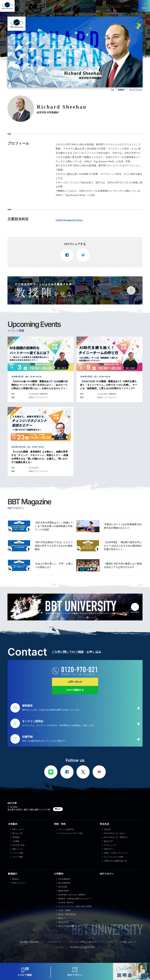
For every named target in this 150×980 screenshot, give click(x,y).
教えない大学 (18, 833)
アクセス (59, 947)
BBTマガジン (107, 874)
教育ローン (63, 918)
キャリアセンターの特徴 (114, 857)
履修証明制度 (63, 891)
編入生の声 (108, 841)
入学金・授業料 (64, 910)
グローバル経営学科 (66, 829)
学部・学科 (60, 824)
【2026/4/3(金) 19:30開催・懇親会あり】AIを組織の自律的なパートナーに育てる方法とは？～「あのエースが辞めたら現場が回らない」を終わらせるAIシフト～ (40, 385)
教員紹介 (13, 874)
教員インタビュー (19, 883)
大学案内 (13, 824)
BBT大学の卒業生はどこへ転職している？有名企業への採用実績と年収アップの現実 (54, 526)
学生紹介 (108, 829)
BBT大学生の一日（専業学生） (116, 837)
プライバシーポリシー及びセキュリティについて (91, 942)
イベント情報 (18, 853)
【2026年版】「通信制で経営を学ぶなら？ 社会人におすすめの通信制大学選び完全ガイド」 (123, 546)
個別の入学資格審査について (70, 926)
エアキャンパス (110, 845)
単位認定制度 (63, 922)
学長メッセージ (18, 829)
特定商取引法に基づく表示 (82, 947)
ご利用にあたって (128, 942)
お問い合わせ (75, 682)
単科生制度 (63, 887)
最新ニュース (18, 849)
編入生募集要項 (64, 883)
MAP (59, 809)
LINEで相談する (75, 690)
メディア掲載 (18, 857)
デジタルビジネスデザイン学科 (70, 833)
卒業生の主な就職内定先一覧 (115, 861)
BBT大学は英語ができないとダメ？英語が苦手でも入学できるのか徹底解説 (54, 546)
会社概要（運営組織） (30, 942)
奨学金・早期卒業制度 (67, 914)
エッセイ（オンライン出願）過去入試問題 (75, 906)
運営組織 (16, 837)
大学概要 (16, 841)
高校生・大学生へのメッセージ (116, 853)
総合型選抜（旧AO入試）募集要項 (72, 895)
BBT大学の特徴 (18, 845)
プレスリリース (54, 942)
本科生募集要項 (64, 879)
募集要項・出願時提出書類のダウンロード (75, 899)
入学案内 (59, 874)
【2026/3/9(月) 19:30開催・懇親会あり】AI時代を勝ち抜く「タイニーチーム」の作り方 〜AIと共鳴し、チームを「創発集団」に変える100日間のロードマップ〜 (109, 385)
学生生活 (104, 824)
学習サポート (109, 849)
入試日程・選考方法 (66, 902)
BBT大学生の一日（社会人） (115, 833)
